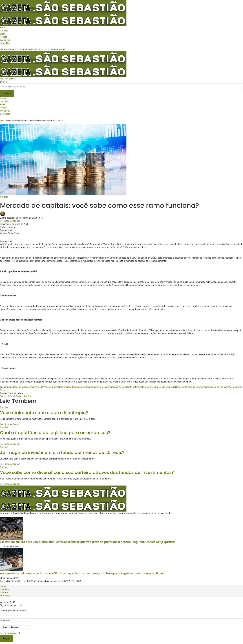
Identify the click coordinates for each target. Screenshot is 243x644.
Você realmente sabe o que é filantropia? (44, 413)
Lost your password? (10, 633)
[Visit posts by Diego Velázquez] (3, 213)
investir (153, 387)
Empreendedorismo (72, 387)
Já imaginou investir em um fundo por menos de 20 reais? (62, 452)
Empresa (103, 387)
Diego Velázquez (12, 221)
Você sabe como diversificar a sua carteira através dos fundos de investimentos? (87, 472)
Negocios (180, 387)
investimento (143, 387)
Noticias (4, 197)
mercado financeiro (166, 387)
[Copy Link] (21, 396)
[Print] (30, 396)
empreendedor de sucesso (17, 387)
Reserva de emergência (196, 387)
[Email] (13, 396)
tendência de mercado (218, 387)
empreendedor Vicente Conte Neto (46, 387)
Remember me (10, 627)
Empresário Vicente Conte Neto (122, 387)
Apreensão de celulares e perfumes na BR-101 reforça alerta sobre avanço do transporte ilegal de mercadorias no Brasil (82, 573)
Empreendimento (90, 387)
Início (3, 121)
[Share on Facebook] (5, 396)
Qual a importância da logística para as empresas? (55, 433)
